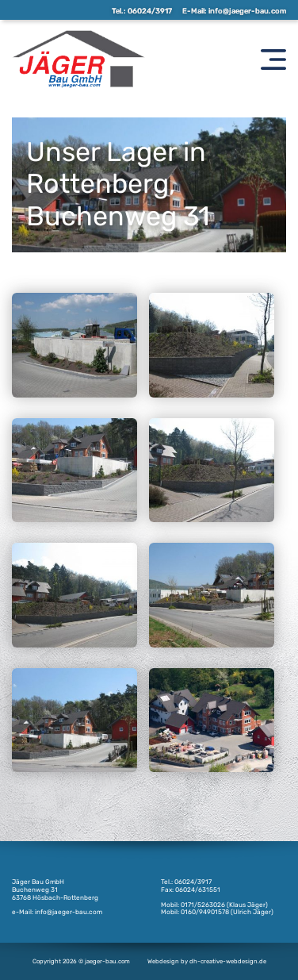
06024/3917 (150, 11)
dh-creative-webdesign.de (228, 961)
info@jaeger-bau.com (247, 11)
